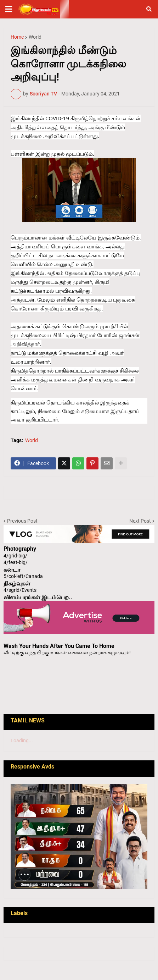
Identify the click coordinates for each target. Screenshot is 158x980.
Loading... (22, 740)
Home (17, 37)
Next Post (140, 521)
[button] (9, 9)
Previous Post (22, 521)
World (35, 37)
